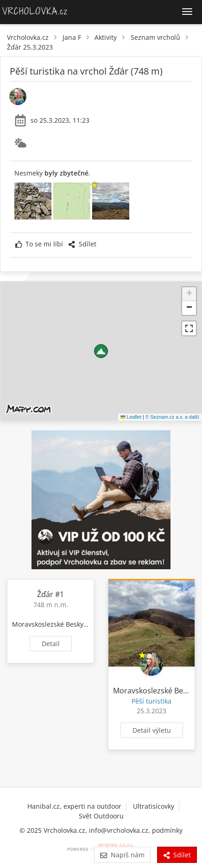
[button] (101, 351)
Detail (51, 644)
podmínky (167, 830)
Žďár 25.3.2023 (30, 47)
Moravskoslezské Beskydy (51, 624)
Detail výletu (152, 730)
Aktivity (106, 37)
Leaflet (131, 417)
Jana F (72, 37)
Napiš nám (122, 855)
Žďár (45, 594)
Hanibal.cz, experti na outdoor (74, 806)
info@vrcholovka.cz (119, 830)
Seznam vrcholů (155, 37)
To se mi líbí (39, 244)
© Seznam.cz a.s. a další (172, 417)
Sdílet (82, 244)
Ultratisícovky (154, 806)
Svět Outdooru (101, 816)
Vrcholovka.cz (28, 37)
